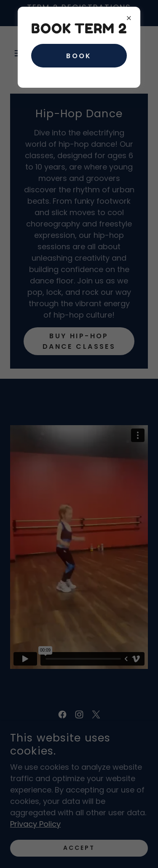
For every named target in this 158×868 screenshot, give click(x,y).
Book (79, 56)
